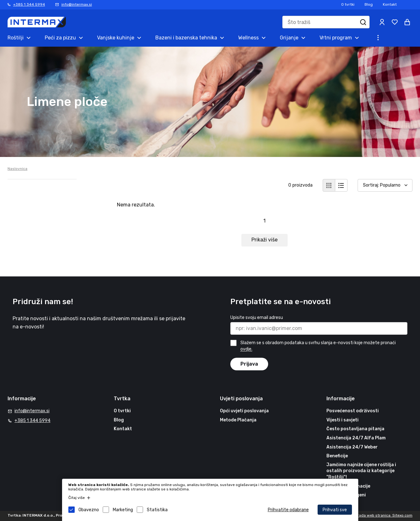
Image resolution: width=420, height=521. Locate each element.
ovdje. (246, 349)
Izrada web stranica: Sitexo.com (383, 515)
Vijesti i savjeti (342, 420)
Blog (369, 4)
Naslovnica (17, 169)
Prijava (249, 364)
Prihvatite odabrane (288, 510)
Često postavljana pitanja (355, 429)
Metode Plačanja (238, 420)
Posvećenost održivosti (353, 411)
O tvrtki (348, 4)
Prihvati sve (335, 510)
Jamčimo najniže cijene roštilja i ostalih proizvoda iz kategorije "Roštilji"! (361, 471)
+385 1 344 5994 (29, 4)
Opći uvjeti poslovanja (244, 411)
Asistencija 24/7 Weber (352, 447)
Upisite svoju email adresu (257, 318)
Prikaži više (265, 240)
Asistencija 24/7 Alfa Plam (356, 438)
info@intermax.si (77, 4)
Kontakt (390, 4)
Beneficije (337, 456)
